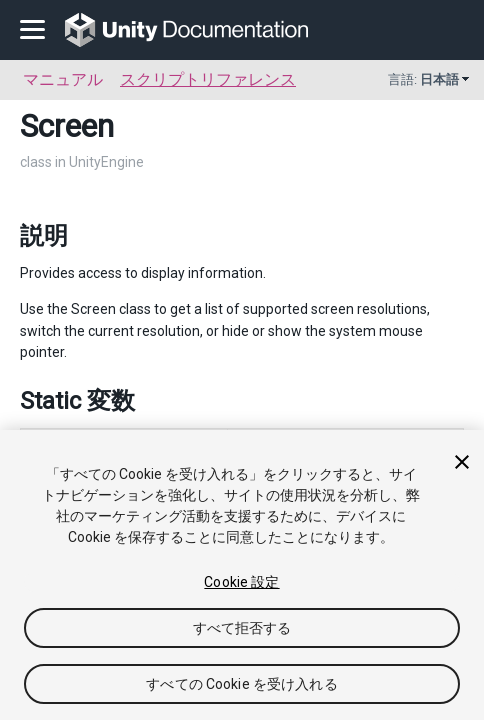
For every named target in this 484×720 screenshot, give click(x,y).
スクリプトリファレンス (208, 79)
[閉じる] (462, 462)
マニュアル (63, 79)
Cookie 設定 (241, 582)
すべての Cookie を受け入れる (242, 684)
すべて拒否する (242, 628)
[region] (242, 575)
